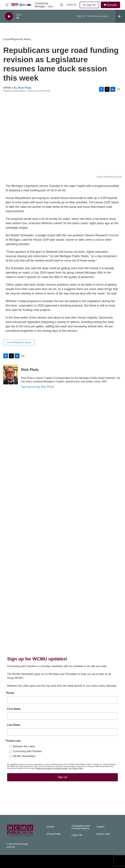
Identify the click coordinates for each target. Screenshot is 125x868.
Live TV (89, 5)
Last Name (14, 725)
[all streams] (120, 16)
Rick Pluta (25, 88)
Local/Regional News (17, 39)
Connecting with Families (27, 751)
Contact (51, 827)
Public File (77, 835)
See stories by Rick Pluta (38, 387)
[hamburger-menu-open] (7, 5)
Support (101, 827)
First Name (14, 709)
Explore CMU (103, 834)
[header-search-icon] (62, 5)
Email (11, 693)
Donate (112, 5)
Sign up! (62, 777)
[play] (9, 16)
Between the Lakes (24, 746)
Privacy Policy (54, 834)
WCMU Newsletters (24, 756)
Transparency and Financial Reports (81, 827)
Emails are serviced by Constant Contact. (52, 768)
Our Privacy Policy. (76, 768)
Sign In (72, 5)
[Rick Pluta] (11, 375)
